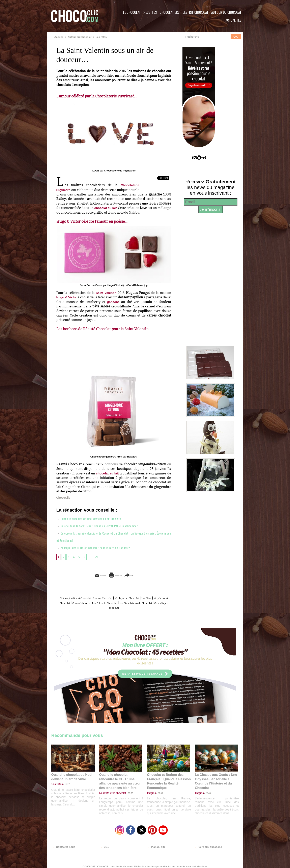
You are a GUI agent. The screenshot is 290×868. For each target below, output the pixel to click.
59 (97, 557)
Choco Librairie (115, 602)
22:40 (207, 787)
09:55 (127, 787)
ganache (113, 302)
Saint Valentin (106, 293)
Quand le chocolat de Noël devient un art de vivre (92, 518)
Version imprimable (120, 575)
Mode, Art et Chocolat (146, 598)
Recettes (150, 12)
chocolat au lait (113, 208)
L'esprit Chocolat (195, 12)
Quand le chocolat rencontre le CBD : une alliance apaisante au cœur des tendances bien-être (120, 778)
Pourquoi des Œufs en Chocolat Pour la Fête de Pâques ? (97, 547)
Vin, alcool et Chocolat (84, 602)
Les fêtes (99, 37)
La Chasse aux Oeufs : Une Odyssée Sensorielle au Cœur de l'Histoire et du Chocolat (215, 778)
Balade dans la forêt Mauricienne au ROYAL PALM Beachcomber (101, 525)
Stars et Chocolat (115, 598)
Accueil (59, 37)
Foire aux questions (207, 843)
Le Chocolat (132, 12)
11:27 (65, 783)
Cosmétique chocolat (134, 607)
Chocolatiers (170, 12)
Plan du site (156, 843)
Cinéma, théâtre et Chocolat (79, 598)
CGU (105, 843)
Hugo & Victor (67, 297)
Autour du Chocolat (226, 12)
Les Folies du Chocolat (145, 602)
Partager (151, 575)
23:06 (159, 791)
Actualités (234, 20)
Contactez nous (64, 843)
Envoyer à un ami (83, 575)
